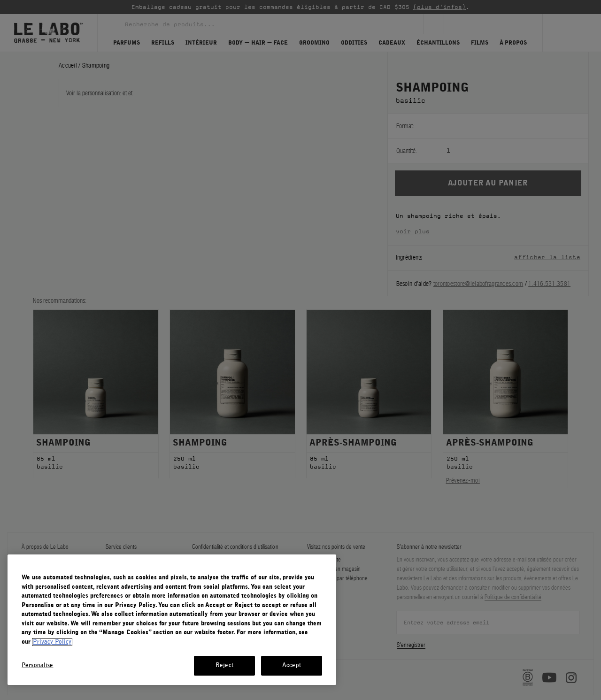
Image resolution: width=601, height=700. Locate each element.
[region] (172, 620)
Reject (224, 665)
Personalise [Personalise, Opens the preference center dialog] (37, 665)
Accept (292, 665)
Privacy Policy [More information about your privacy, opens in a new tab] (52, 642)
